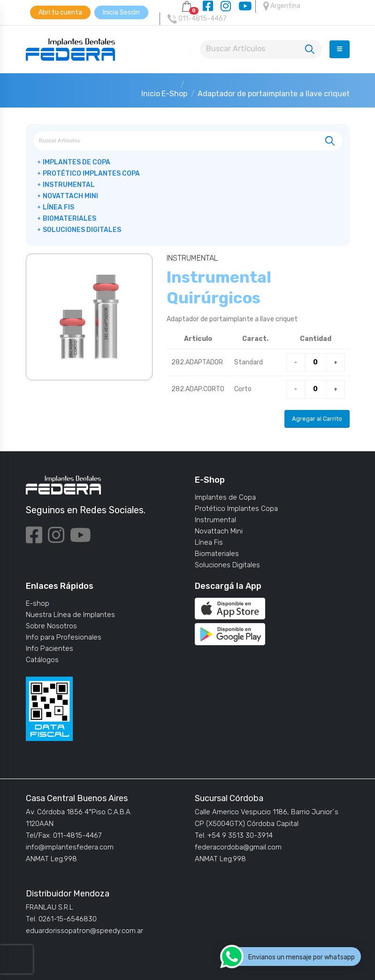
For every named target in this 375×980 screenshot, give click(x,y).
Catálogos (42, 660)
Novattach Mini (70, 196)
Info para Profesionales (64, 637)
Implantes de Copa (77, 162)
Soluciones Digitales (82, 230)
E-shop (38, 603)
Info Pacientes (50, 648)
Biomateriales (69, 219)
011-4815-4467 (197, 19)
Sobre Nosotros (51, 626)
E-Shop (174, 94)
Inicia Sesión (121, 12)
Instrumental (69, 185)
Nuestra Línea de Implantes (70, 615)
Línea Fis (58, 207)
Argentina (282, 6)
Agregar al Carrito (317, 419)
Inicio (151, 94)
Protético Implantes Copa (91, 174)
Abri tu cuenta (60, 12)
